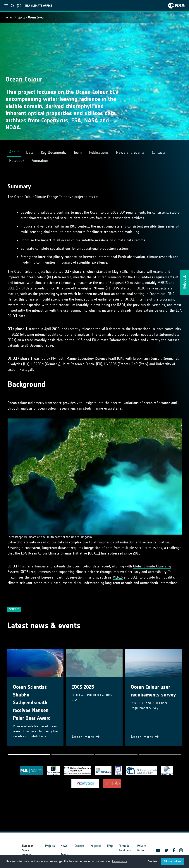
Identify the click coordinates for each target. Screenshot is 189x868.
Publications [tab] (99, 152)
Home (8, 17)
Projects (20, 17)
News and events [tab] (130, 152)
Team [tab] (78, 152)
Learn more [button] (120, 861)
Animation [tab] (40, 161)
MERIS (118, 577)
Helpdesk (96, 846)
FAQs (110, 846)
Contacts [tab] (159, 152)
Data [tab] (30, 152)
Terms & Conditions (125, 848)
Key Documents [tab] (54, 152)
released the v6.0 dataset (101, 329)
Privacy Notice (142, 848)
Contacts (80, 846)
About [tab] (14, 152)
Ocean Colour (36, 17)
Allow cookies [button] (172, 861)
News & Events (65, 850)
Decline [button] (152, 861)
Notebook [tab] (17, 161)
